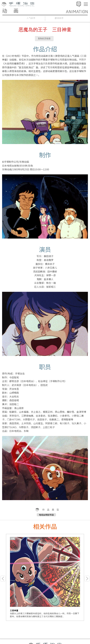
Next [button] (87, 579)
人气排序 (31, 18)
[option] (45, 577)
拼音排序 (59, 18)
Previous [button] (3, 579)
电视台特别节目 (46, 515)
